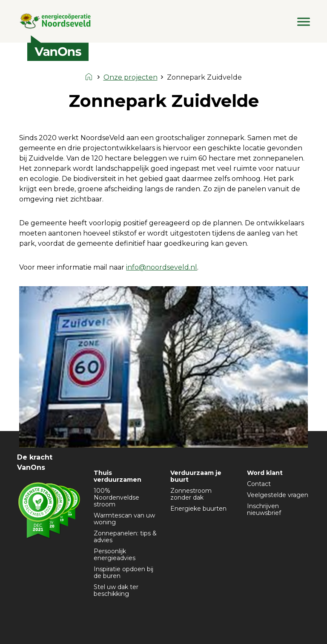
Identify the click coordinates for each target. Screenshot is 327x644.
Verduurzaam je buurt (196, 476)
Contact (259, 484)
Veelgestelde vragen (278, 495)
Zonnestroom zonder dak (191, 494)
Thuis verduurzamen (118, 476)
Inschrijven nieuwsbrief (264, 509)
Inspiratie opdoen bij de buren (123, 572)
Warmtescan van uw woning (124, 519)
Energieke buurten (198, 509)
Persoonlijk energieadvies (115, 555)
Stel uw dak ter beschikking (116, 590)
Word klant (265, 473)
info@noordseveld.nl (162, 267)
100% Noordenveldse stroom (116, 497)
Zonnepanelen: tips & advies (125, 537)
